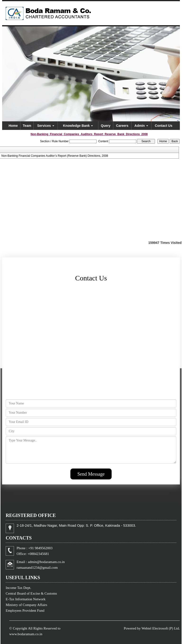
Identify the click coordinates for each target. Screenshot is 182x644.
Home (13, 126)
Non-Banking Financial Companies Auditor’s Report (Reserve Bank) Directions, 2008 (55, 156)
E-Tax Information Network (26, 599)
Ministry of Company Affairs (26, 605)
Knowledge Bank (78, 126)
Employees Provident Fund (25, 611)
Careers (122, 126)
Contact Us (164, 126)
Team (27, 126)
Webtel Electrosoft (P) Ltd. (161, 628)
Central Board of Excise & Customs (31, 593)
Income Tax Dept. (18, 588)
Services (46, 126)
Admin (141, 126)
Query (106, 126)
